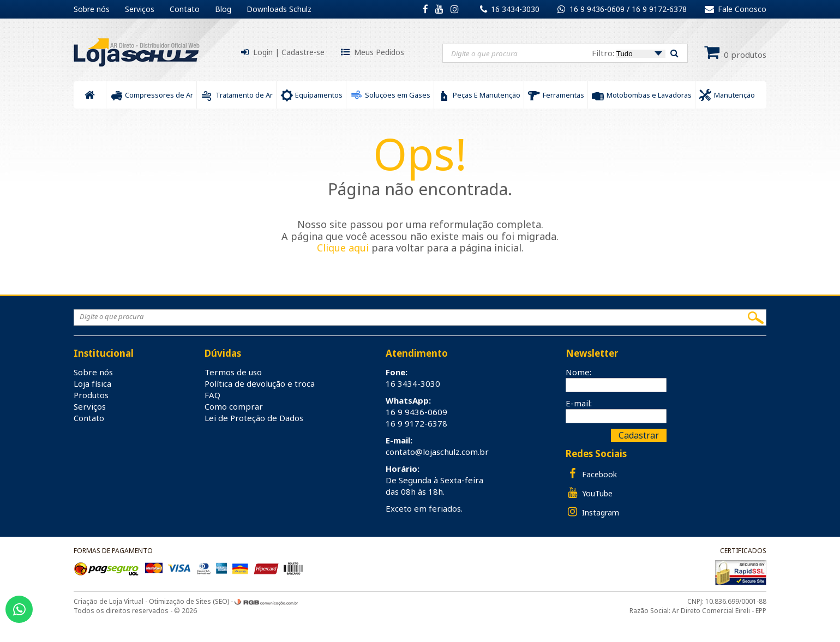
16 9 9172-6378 (659, 9)
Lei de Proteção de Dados (254, 418)
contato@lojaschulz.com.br (437, 452)
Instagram (592, 512)
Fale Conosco (736, 9)
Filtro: (629, 53)
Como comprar (234, 406)
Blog (223, 9)
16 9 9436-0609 (598, 9)
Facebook (591, 474)
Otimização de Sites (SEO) (189, 601)
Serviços (140, 9)
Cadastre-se (303, 52)
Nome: (578, 372)
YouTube (589, 493)
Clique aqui (343, 248)
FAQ (212, 395)
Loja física (92, 383)
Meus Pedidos (379, 52)
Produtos (91, 395)
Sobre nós (92, 9)
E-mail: (579, 403)
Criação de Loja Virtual (109, 601)
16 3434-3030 (515, 9)
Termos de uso (233, 372)
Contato (185, 9)
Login (263, 52)
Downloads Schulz (279, 9)
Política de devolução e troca (260, 383)
